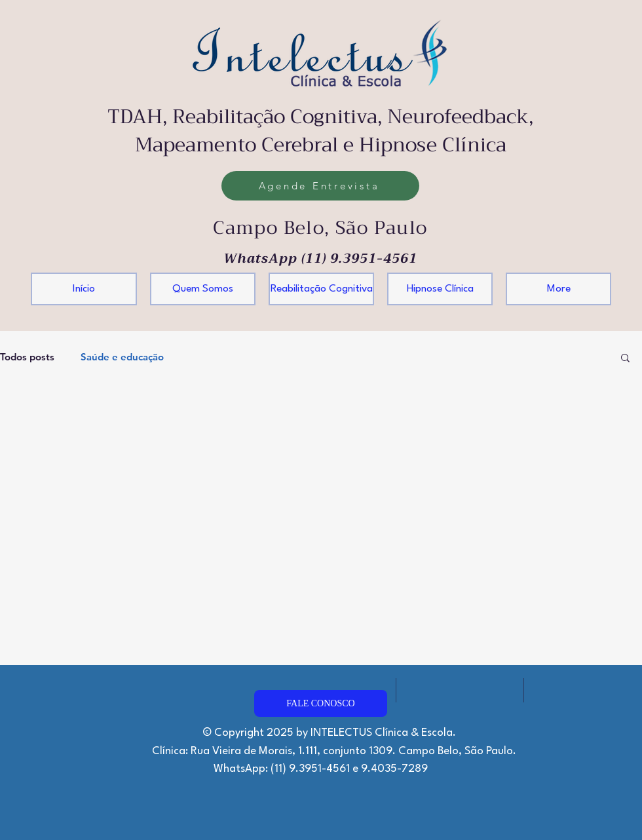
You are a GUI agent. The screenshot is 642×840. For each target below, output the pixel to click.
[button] (625, 359)
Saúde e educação (122, 357)
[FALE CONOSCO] (321, 703)
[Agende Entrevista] (320, 186)
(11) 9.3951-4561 (359, 258)
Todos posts (27, 357)
